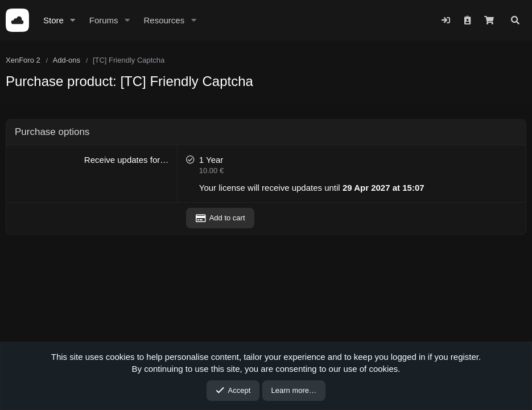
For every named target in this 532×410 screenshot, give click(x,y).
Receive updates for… (126, 160)
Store (53, 20)
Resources (164, 20)
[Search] (515, 20)
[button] (73, 20)
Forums (104, 20)
